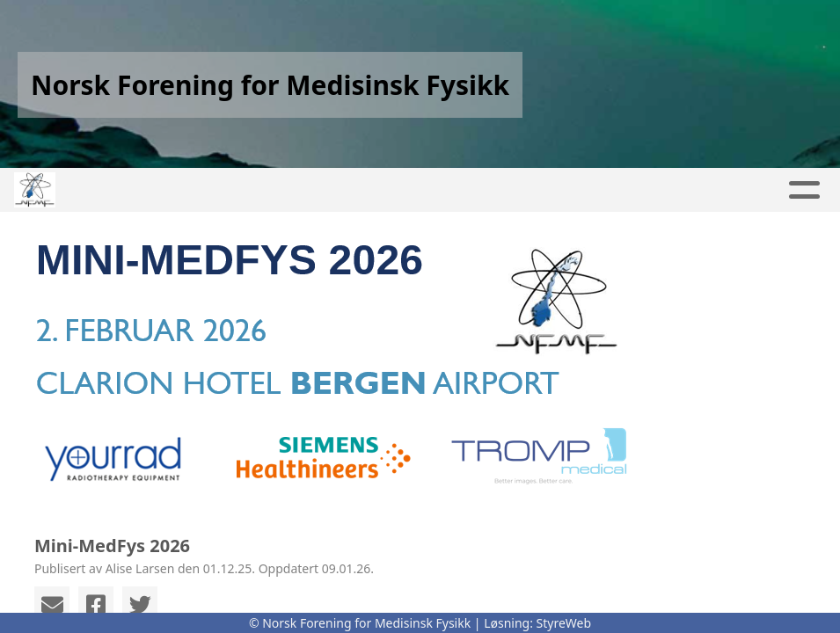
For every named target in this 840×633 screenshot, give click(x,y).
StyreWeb (564, 623)
